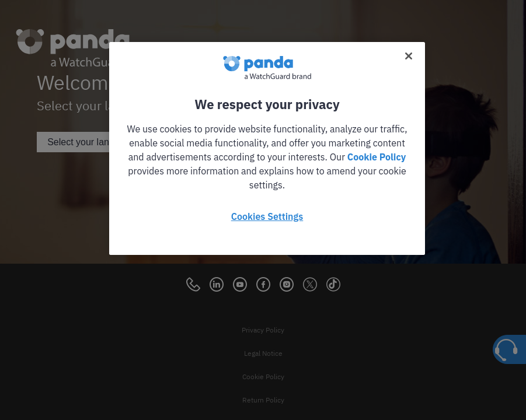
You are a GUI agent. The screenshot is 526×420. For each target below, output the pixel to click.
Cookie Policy (377, 157)
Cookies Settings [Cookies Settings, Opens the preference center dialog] (267, 216)
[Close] (409, 56)
